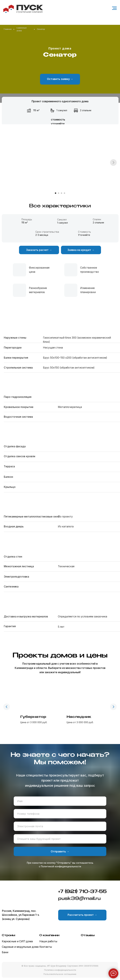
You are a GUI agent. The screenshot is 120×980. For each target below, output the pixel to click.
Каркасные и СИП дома (17, 941)
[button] (60, 79)
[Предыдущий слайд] (7, 707)
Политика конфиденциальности (60, 970)
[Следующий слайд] (113, 163)
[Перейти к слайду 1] (56, 193)
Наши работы (48, 941)
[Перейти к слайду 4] (64, 193)
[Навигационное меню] (114, 8)
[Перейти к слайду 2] (59, 193)
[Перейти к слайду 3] (61, 193)
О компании (49, 935)
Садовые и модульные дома (20, 947)
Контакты (46, 947)
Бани (5, 952)
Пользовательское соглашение (60, 974)
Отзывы (88, 935)
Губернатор (33, 717)
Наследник (79, 717)
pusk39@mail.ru (79, 899)
